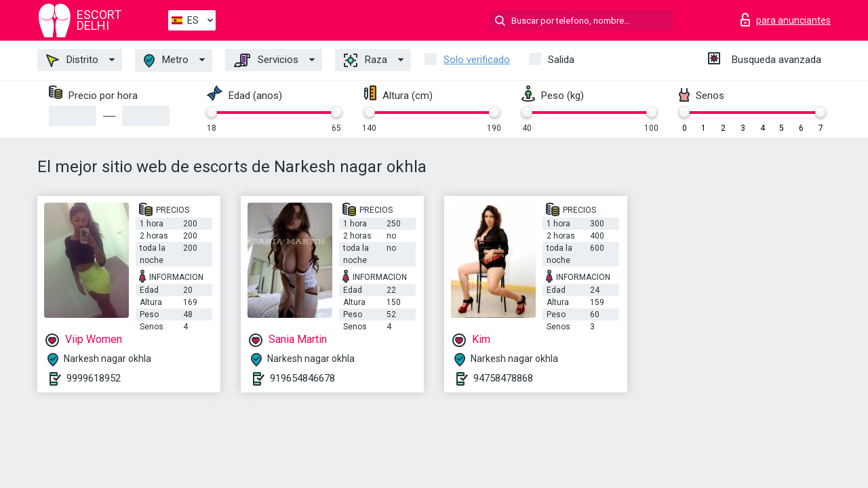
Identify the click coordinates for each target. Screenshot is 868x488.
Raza (366, 60)
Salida (561, 60)
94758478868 (503, 378)
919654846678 (302, 378)
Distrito (72, 60)
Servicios (266, 60)
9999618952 (94, 378)
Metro (166, 61)
